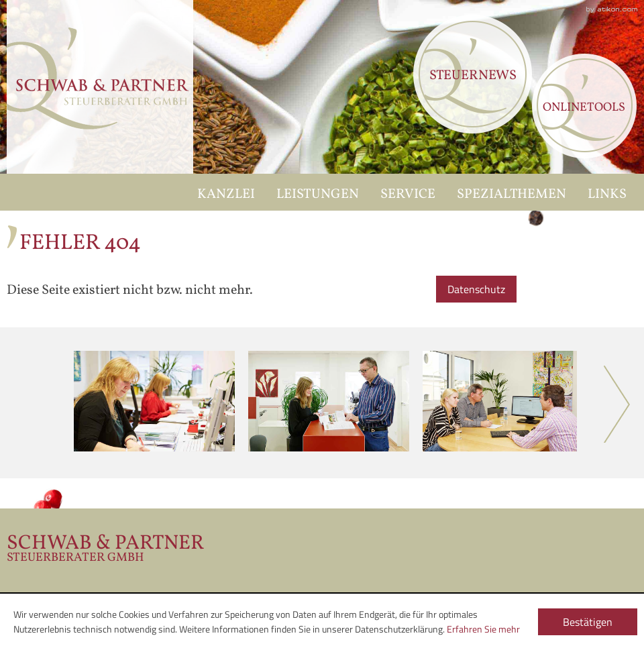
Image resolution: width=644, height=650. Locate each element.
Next (617, 404)
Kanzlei (226, 195)
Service (408, 195)
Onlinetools (584, 108)
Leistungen (318, 195)
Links (607, 195)
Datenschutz (476, 289)
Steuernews (473, 76)
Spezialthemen (512, 195)
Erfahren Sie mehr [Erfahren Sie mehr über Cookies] (483, 629)
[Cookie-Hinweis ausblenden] (588, 620)
